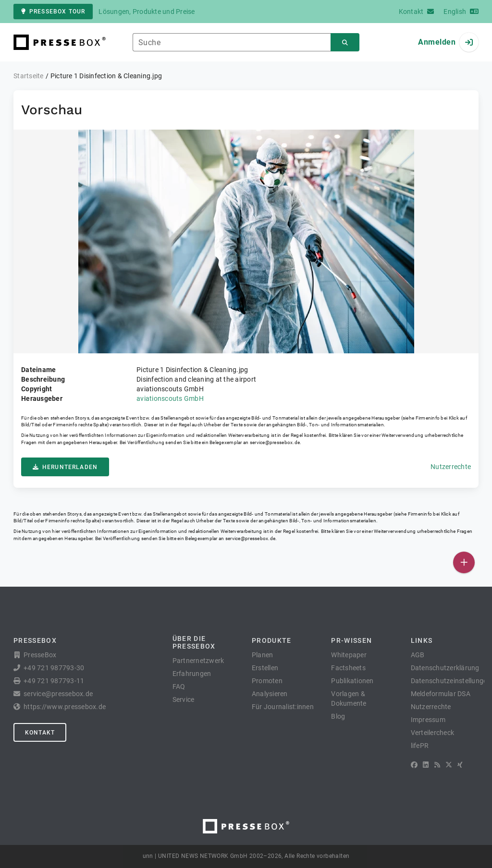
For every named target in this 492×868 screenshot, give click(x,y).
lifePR (420, 746)
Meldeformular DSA (441, 694)
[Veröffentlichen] (464, 562)
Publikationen (352, 681)
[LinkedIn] (426, 765)
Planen (263, 655)
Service (184, 699)
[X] (449, 765)
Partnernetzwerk (198, 661)
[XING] (460, 765)
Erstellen (265, 668)
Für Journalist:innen (283, 707)
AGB (418, 655)
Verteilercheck (433, 733)
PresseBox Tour (53, 12)
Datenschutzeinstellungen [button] (451, 681)
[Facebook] (414, 765)
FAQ (179, 687)
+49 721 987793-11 (54, 681)
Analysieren (270, 694)
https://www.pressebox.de (65, 707)
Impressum (428, 720)
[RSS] (437, 765)
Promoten (267, 681)
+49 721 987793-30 (54, 668)
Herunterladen (65, 467)
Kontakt (40, 733)
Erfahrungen (192, 674)
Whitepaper (349, 655)
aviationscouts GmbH (170, 398)
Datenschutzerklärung (445, 668)
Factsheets (348, 668)
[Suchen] (345, 42)
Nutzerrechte (451, 467)
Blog (338, 716)
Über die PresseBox (194, 642)
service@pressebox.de (275, 442)
